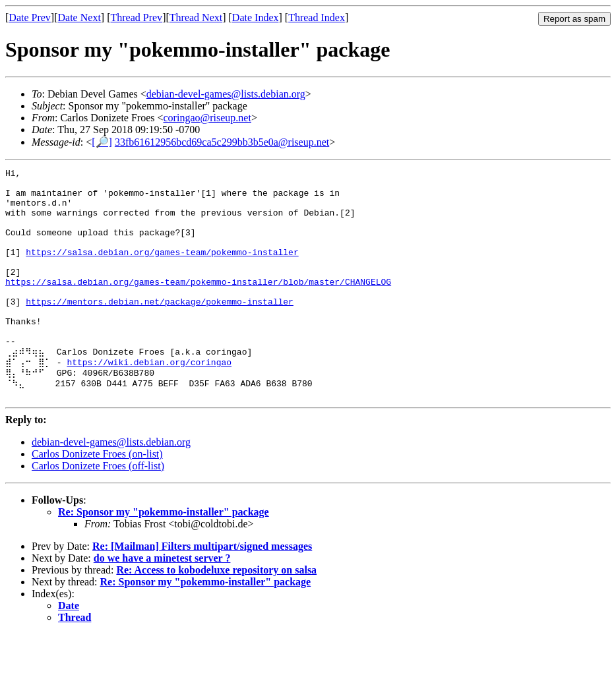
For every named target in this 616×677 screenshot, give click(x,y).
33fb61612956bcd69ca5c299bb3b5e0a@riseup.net (222, 142)
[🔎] (102, 142)
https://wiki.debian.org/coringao (149, 400)
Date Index (256, 17)
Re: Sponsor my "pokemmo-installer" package (164, 555)
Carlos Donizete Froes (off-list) (98, 509)
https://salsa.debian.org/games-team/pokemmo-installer (162, 270)
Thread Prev (136, 17)
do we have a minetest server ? (162, 601)
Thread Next (196, 17)
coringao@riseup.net (207, 118)
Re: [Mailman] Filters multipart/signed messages (202, 589)
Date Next (79, 17)
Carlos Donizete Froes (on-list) (97, 497)
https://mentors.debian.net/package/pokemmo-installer (160, 329)
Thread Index (317, 17)
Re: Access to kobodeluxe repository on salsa (216, 613)
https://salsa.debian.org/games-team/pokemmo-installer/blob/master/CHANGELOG (198, 305)
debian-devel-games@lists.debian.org (226, 94)
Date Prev (30, 17)
